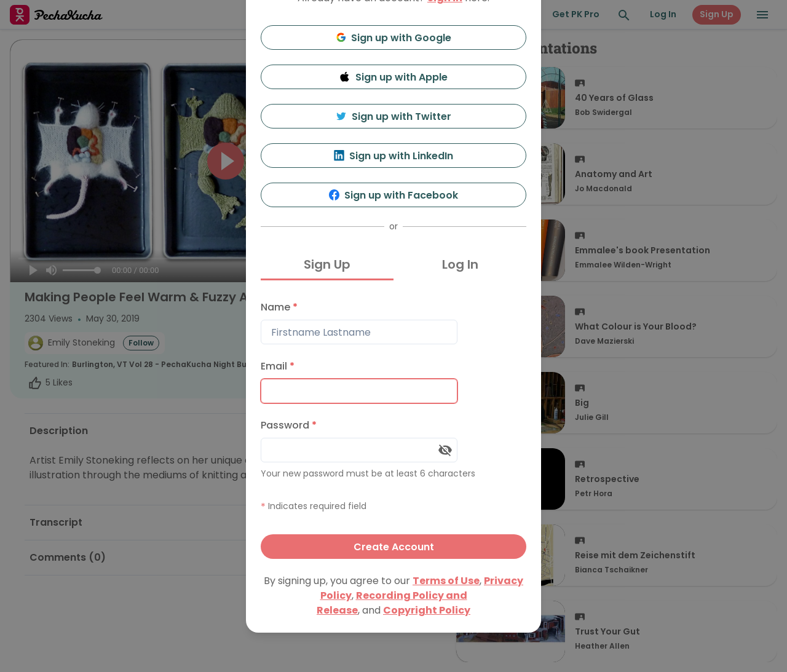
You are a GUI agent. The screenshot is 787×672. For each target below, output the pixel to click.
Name (279, 307)
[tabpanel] (393, 427)
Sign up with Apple (393, 77)
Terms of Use (446, 581)
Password (289, 425)
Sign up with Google (394, 38)
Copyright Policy (427, 610)
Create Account (394, 547)
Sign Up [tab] (327, 264)
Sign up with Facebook (394, 195)
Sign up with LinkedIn (394, 156)
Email (278, 366)
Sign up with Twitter (393, 117)
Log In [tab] (460, 264)
